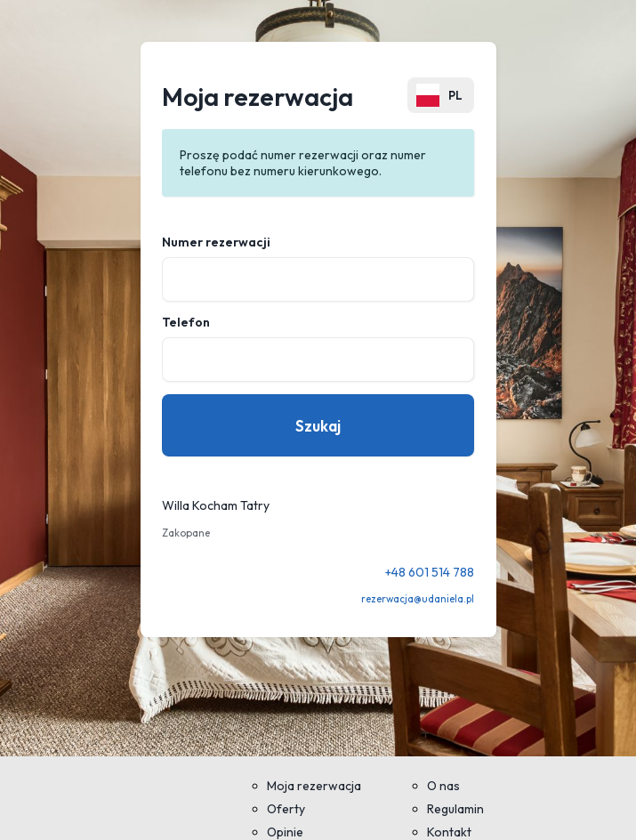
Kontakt (449, 832)
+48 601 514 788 (430, 572)
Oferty (286, 809)
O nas (443, 786)
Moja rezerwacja (314, 786)
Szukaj (318, 426)
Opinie (285, 832)
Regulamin (455, 809)
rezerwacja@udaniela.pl (418, 599)
